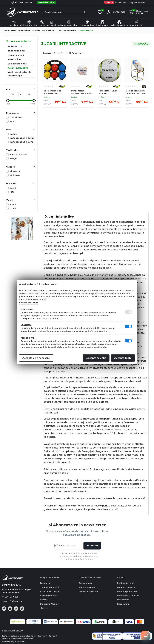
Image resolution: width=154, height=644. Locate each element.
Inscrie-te (92, 545)
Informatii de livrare (89, 591)
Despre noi (46, 583)
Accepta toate (123, 358)
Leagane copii (16, 55)
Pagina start (10, 30)
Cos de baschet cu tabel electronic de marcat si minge (135, 92)
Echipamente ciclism (68, 23)
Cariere (44, 608)
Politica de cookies (50, 591)
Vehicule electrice (119, 23)
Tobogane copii (17, 51)
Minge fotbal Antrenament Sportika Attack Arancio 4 (82, 92)
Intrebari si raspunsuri (128, 596)
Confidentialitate (49, 596)
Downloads (123, 600)
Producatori (140, 3)
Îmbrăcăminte (87, 23)
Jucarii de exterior (67, 30)
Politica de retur (125, 583)
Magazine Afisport (49, 604)
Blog (131, 3)
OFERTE (109, 2)
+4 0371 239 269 (22, 2)
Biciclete (14, 23)
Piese (42, 23)
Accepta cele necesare (36, 358)
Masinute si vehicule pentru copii (19, 74)
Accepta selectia (96, 358)
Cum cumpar (85, 583)
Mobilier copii (15, 46)
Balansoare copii (17, 64)
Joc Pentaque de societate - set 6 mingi (52, 92)
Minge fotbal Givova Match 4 (109, 92)
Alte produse (136, 23)
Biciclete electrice (29, 23)
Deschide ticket (46, 2)
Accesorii (52, 23)
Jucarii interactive (18, 68)
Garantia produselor (127, 591)
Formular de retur (126, 587)
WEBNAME (20, 641)
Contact (44, 600)
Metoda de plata (87, 587)
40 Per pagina (75, 53)
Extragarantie (124, 604)
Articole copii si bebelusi (44, 30)
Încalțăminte (102, 23)
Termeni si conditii (50, 587)
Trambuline (14, 59)
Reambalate (121, 3)
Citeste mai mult (28, 303)
